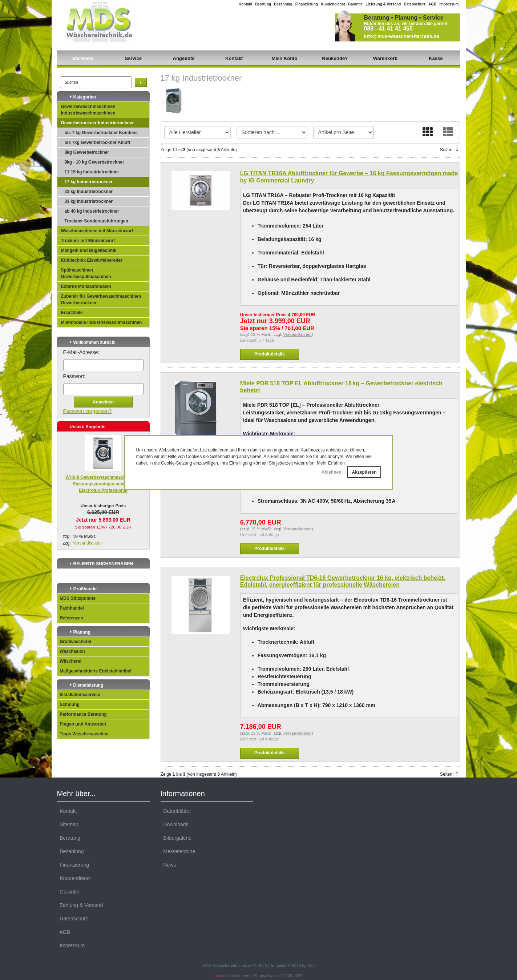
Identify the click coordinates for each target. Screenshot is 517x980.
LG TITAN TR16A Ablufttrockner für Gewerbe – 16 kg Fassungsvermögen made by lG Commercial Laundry (349, 177)
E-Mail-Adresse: (81, 352)
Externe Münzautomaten (86, 286)
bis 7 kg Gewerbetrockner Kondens (101, 133)
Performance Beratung (82, 714)
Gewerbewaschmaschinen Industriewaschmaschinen (88, 110)
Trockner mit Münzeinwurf (88, 241)
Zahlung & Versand (80, 905)
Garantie (356, 4)
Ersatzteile (72, 313)
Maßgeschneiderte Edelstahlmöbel (94, 671)
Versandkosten (87, 543)
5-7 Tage (266, 340)
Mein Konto (285, 58)
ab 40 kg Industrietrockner (92, 211)
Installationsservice (79, 695)
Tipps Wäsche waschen (83, 734)
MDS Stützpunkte (76, 598)
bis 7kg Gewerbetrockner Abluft (98, 142)
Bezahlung (283, 4)
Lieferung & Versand (383, 4)
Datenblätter (176, 811)
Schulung (68, 704)
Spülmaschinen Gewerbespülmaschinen (86, 273)
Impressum (449, 4)
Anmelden (103, 402)
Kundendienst (333, 4)
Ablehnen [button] (332, 472)
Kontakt (245, 4)
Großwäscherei (74, 642)
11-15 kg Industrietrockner (92, 172)
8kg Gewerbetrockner (87, 152)
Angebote (184, 58)
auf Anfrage (269, 535)
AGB (432, 4)
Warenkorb (385, 58)
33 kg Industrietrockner (89, 201)
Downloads (175, 824)
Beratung (263, 4)
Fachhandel (71, 608)
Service (133, 58)
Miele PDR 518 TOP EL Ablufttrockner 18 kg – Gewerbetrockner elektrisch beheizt (341, 387)
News (168, 865)
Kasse (436, 58)
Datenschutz (414, 4)
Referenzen (70, 618)
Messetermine (178, 851)
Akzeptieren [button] (364, 472)
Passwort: (74, 376)
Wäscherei (70, 661)
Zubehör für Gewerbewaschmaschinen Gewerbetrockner (101, 300)
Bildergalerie (176, 838)
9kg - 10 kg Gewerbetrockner (94, 162)
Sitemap (68, 824)
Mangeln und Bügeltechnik (89, 250)
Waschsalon (71, 651)
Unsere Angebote (88, 427)
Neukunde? (335, 58)
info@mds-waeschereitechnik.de (402, 36)
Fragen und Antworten (82, 724)
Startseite (83, 58)
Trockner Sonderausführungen (96, 221)
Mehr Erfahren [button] (331, 463)
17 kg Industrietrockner (89, 182)
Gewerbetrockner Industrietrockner (98, 123)
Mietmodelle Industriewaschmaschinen (102, 322)
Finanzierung (307, 4)
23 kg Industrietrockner (89, 192)
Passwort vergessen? (88, 411)
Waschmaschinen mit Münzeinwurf (97, 231)
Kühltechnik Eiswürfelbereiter (92, 260)
